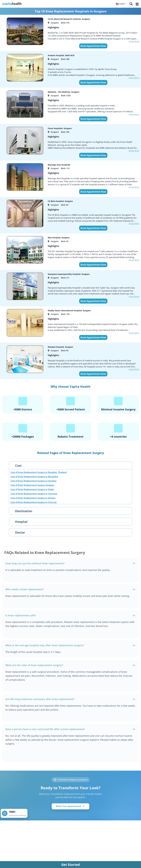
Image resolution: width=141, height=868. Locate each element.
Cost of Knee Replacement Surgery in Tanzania (34, 494)
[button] (121, 4)
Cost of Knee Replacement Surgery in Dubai (32, 489)
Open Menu (137, 4)
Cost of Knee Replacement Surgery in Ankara (33, 498)
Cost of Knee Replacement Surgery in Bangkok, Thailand (39, 472)
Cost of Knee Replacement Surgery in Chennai (34, 502)
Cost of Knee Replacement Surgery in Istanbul (33, 481)
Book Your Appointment (70, 806)
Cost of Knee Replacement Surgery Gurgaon (32, 485)
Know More (134, 41)
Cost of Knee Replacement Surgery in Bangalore (34, 476)
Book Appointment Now (93, 46)
